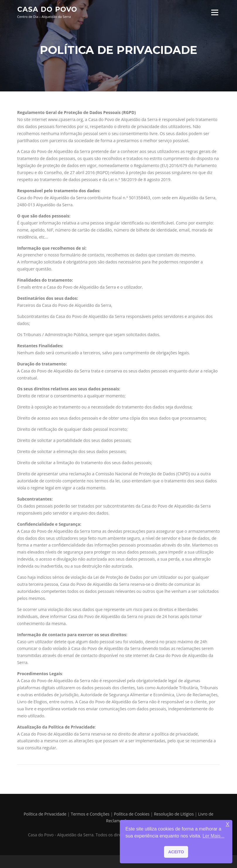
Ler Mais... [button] (213, 836)
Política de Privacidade (45, 814)
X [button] (228, 824)
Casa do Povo (47, 9)
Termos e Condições (90, 814)
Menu (215, 12)
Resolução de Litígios (174, 814)
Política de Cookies (132, 814)
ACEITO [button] (176, 852)
